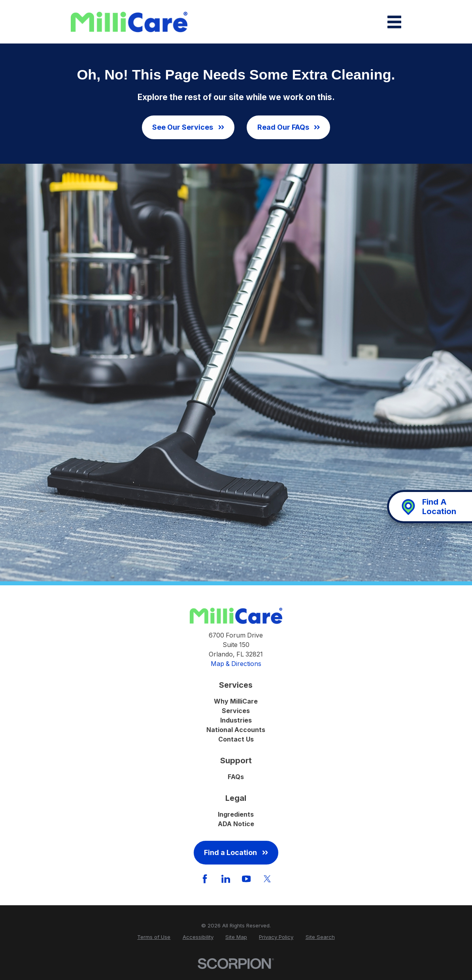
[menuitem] (154, 937)
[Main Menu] (394, 22)
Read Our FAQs (289, 127)
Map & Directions (236, 664)
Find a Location (236, 852)
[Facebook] (205, 879)
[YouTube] (246, 879)
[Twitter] (267, 879)
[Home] (129, 22)
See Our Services (188, 127)
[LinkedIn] (226, 879)
